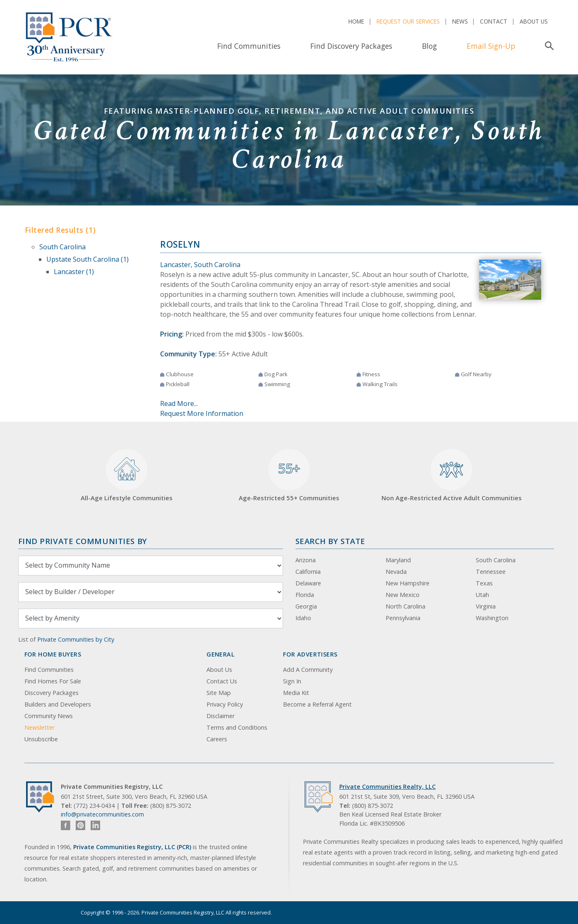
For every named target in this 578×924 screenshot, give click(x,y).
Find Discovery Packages (351, 46)
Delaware (308, 583)
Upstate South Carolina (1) (88, 259)
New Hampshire (408, 583)
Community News (49, 716)
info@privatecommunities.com (102, 814)
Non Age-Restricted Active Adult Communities (452, 476)
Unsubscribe (41, 739)
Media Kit (296, 693)
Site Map (219, 693)
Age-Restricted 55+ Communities (289, 476)
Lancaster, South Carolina (200, 265)
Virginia (486, 606)
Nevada (396, 572)
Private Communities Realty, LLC (387, 787)
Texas (484, 583)
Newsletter (40, 727)
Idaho (303, 618)
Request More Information (202, 413)
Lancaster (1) (74, 272)
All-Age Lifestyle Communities (127, 476)
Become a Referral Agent (317, 704)
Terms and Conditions (237, 727)
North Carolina (405, 606)
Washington (492, 618)
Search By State (330, 541)
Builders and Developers (58, 704)
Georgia (306, 606)
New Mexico (403, 595)
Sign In (292, 681)
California (308, 572)
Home (356, 21)
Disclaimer (221, 716)
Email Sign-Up (491, 46)
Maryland (398, 560)
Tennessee (491, 572)
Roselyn (180, 244)
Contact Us (222, 681)
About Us (534, 21)
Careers (217, 739)
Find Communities (249, 46)
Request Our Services (408, 21)
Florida (305, 595)
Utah (482, 595)
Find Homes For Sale (53, 681)
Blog (429, 46)
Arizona (306, 560)
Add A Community (308, 670)
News (460, 21)
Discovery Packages (52, 693)
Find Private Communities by (83, 541)
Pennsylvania (403, 618)
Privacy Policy (225, 704)
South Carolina (62, 247)
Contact (494, 21)
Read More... (179, 404)
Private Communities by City (76, 639)
